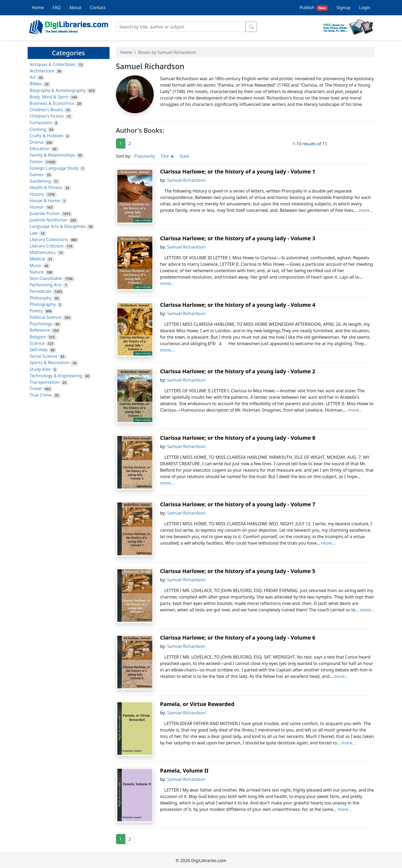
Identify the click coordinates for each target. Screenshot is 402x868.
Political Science (46, 317)
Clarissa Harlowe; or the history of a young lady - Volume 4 (238, 305)
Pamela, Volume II (184, 771)
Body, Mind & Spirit (49, 97)
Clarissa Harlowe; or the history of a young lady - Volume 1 (238, 171)
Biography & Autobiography (58, 90)
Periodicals (41, 291)
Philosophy (41, 298)
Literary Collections (49, 239)
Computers (41, 123)
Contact (98, 8)
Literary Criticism (47, 246)
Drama (37, 142)
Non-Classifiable (46, 278)
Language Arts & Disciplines (58, 226)
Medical (37, 259)
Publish (314, 8)
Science (37, 343)
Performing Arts (46, 285)
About (75, 8)
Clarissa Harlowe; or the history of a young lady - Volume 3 (238, 238)
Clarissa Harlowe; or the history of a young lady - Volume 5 (238, 571)
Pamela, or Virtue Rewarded (197, 704)
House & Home (45, 201)
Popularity (145, 156)
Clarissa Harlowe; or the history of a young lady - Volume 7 (238, 504)
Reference (40, 330)
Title (167, 156)
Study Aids (40, 369)
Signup (343, 8)
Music (36, 265)
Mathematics (43, 252)
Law (34, 233)
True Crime (41, 395)
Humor (37, 207)
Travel (36, 389)
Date (184, 156)
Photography (43, 304)
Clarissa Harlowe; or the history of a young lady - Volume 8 (238, 438)
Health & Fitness (46, 187)
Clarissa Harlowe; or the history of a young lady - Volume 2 (238, 371)
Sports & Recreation (50, 363)
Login (365, 8)
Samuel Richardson (186, 180)
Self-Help (39, 350)
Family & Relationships (52, 155)
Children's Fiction (47, 116)
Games (37, 175)
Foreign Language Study (54, 168)
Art (33, 77)
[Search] (181, 27)
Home (38, 8)
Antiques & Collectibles (53, 64)
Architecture (42, 71)
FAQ (57, 8)
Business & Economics (52, 103)
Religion (38, 337)
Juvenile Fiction (45, 213)
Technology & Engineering (56, 376)
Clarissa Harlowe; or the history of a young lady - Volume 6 (238, 638)
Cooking (38, 129)
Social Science (44, 356)
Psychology (41, 324)
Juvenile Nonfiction (49, 220)
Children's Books (46, 110)
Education (40, 149)
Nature (37, 272)
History (37, 194)
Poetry (36, 311)
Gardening (40, 181)
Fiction (36, 162)
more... (366, 210)
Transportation (45, 382)
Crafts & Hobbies (47, 136)
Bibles (36, 84)
